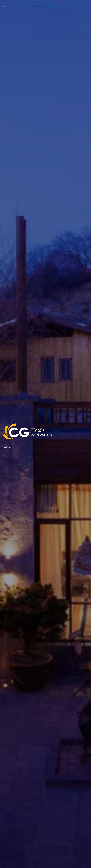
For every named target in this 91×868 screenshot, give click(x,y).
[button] (4, 6)
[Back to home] (45, 6)
